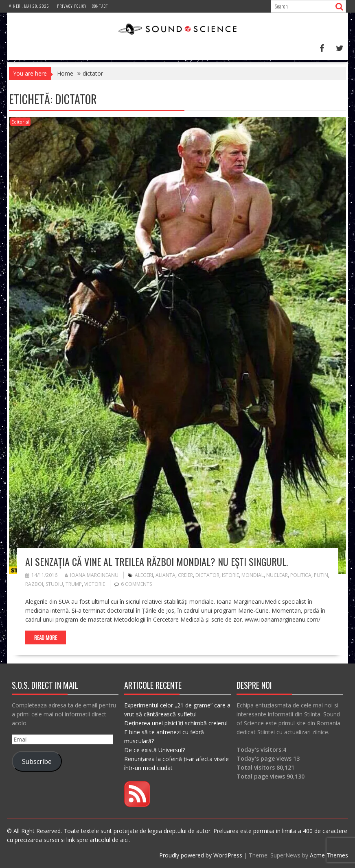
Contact (100, 6)
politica (301, 575)
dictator (207, 575)
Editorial (20, 122)
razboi (34, 584)
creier (185, 575)
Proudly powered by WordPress (201, 855)
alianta (165, 575)
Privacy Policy (72, 6)
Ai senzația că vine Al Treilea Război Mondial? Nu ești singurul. (157, 561)
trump (74, 584)
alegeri (144, 575)
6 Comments (136, 584)
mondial (253, 575)
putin (321, 575)
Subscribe (37, 761)
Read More (46, 637)
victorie (95, 584)
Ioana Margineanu (92, 575)
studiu (54, 584)
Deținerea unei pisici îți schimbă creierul (176, 723)
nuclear (277, 575)
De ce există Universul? (154, 750)
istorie (230, 575)
